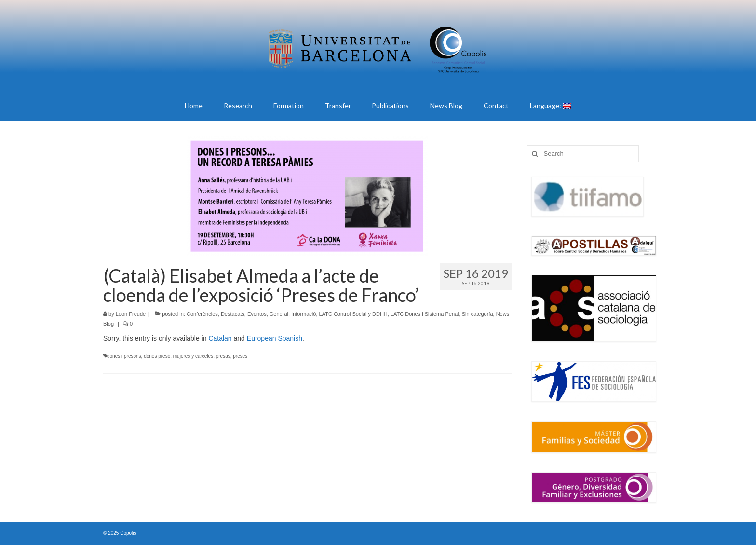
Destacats (233, 314)
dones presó (157, 356)
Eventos (257, 314)
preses (240, 356)
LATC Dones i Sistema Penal (425, 314)
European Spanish (275, 338)
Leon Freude (131, 314)
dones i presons (124, 356)
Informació (304, 314)
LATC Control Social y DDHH (353, 314)
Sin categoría (478, 314)
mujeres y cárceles (193, 356)
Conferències (202, 314)
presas (223, 356)
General (279, 314)
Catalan (220, 338)
